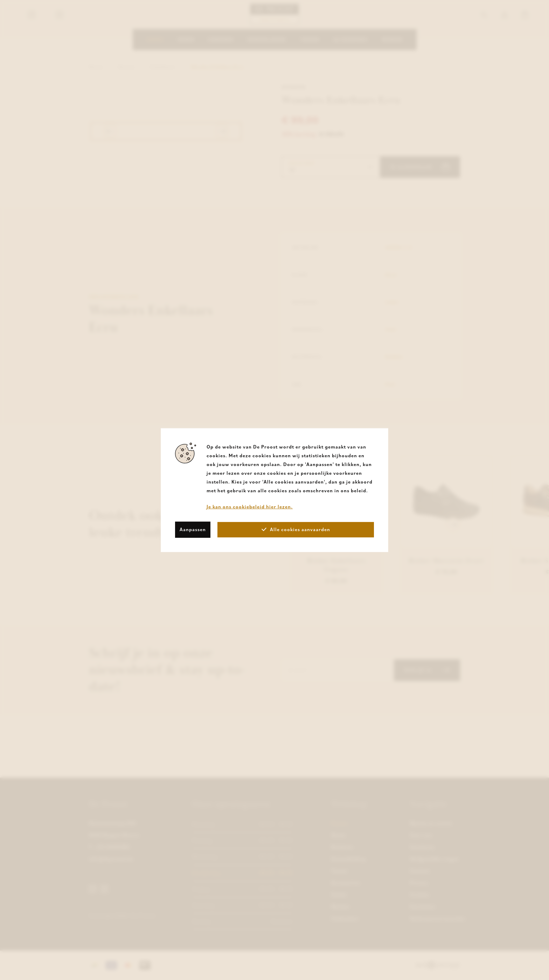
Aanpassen (193, 529)
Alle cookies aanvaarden (296, 529)
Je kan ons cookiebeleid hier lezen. (250, 506)
